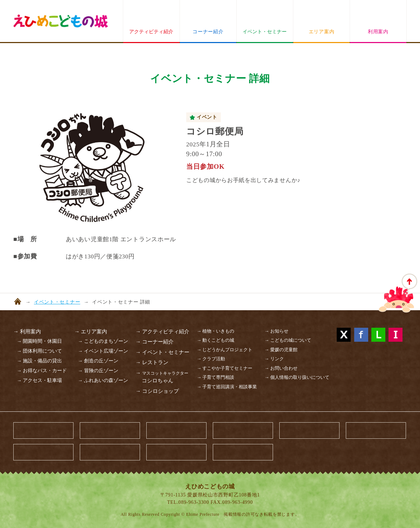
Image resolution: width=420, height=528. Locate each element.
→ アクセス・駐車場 (39, 380)
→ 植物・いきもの (215, 331)
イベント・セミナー (265, 32)
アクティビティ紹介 (151, 32)
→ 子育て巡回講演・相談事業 (227, 387)
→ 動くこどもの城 (215, 340)
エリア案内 (322, 32)
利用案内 (378, 32)
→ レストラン (152, 362)
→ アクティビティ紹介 (162, 332)
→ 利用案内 (27, 332)
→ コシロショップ (157, 391)
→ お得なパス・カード (42, 371)
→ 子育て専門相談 (215, 377)
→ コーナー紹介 (155, 342)
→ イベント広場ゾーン (103, 351)
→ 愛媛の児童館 (281, 350)
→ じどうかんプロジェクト (225, 350)
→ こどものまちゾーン (103, 341)
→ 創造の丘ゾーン (98, 361)
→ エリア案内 (91, 332)
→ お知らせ (276, 331)
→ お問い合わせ (281, 368)
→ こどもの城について (288, 340)
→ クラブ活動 (211, 359)
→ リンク (274, 359)
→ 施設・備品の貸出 (39, 361)
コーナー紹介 (208, 32)
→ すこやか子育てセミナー (225, 368)
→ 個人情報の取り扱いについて (297, 377)
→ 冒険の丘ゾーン (98, 371)
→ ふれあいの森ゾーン (103, 380)
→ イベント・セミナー (162, 352)
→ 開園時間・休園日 (39, 341)
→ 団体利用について (39, 351)
